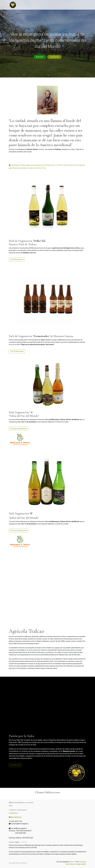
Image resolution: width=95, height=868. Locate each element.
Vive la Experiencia (17, 259)
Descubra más (15, 765)
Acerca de (40, 57)
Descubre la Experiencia (19, 429)
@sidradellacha (16, 817)
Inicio (11, 806)
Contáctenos (55, 57)
